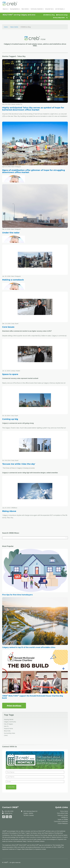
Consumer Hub (49, 9)
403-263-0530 (9, 811)
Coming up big (10, 419)
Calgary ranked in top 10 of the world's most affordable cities (29, 647)
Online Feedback (63, 823)
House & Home (8, 729)
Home (6, 27)
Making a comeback (13, 280)
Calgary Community (10, 722)
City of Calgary (9, 724)
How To (6, 726)
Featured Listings (62, 15)
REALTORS (7, 731)
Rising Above (9, 511)
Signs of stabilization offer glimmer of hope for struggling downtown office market (34, 171)
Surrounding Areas (10, 733)
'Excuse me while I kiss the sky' (19, 464)
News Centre (25, 9)
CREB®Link (64, 817)
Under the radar (11, 233)
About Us (6, 9)
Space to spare (10, 374)
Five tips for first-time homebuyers (17, 595)
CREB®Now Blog (49, 15)
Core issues (8, 327)
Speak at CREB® (63, 819)
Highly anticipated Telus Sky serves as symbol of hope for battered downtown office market (33, 109)
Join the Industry (60, 9)
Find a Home (64, 811)
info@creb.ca (8, 813)
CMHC (6, 735)
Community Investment (37, 9)
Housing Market (9, 719)
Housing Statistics (15, 9)
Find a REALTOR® (59, 18)
